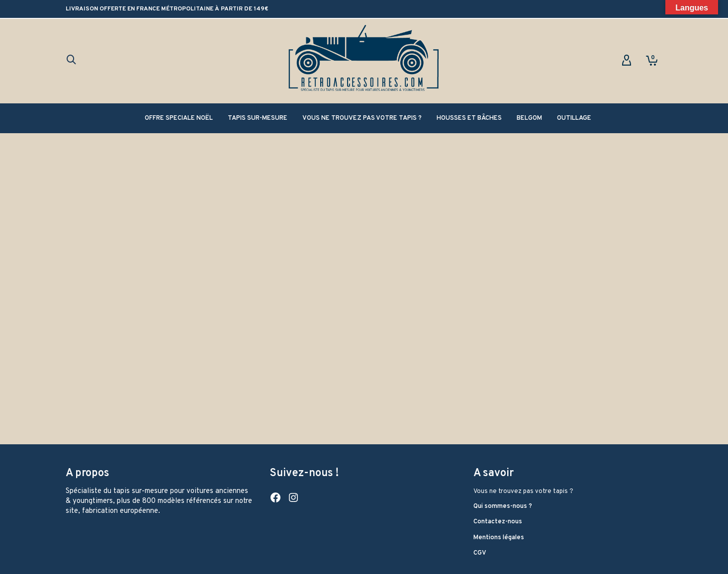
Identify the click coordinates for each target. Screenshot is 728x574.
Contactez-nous (498, 522)
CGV (480, 553)
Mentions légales (499, 538)
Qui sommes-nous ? (503, 506)
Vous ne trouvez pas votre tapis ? (523, 492)
